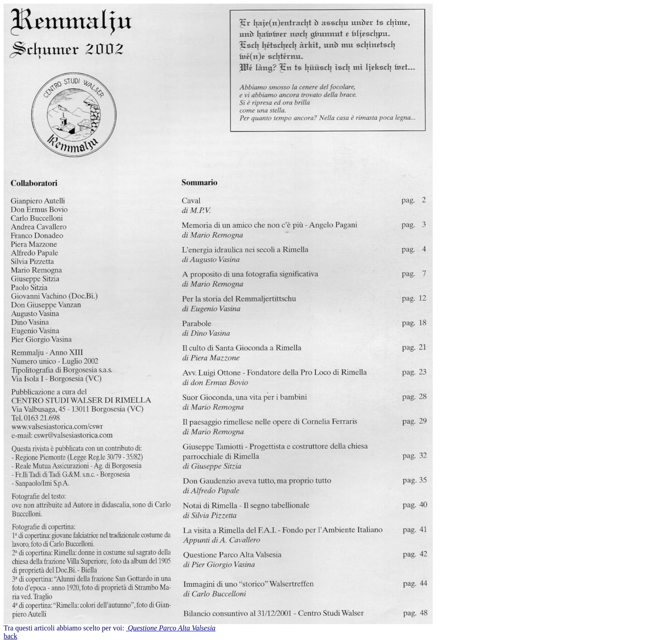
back (10, 636)
